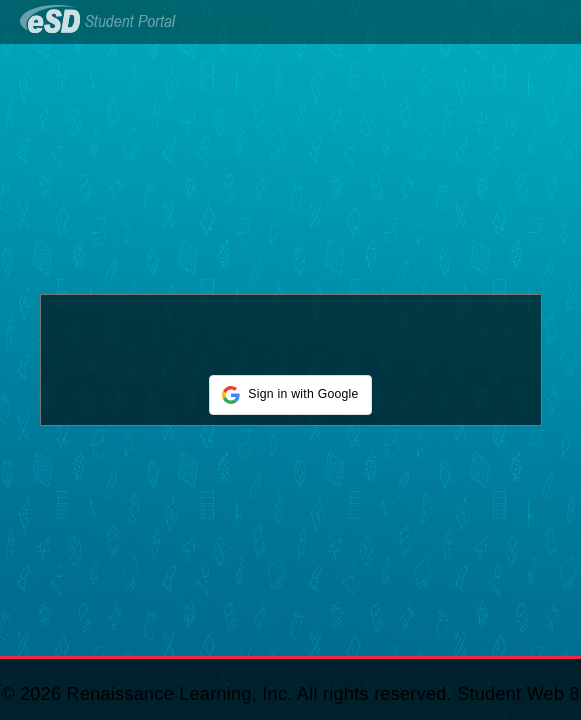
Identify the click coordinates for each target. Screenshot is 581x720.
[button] (290, 395)
